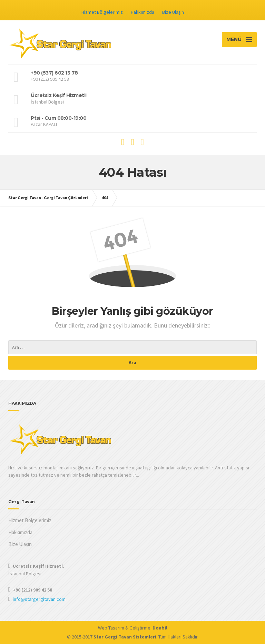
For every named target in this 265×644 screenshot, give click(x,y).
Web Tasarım (111, 628)
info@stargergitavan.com (39, 599)
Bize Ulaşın (173, 12)
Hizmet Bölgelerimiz (102, 12)
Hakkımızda (143, 12)
